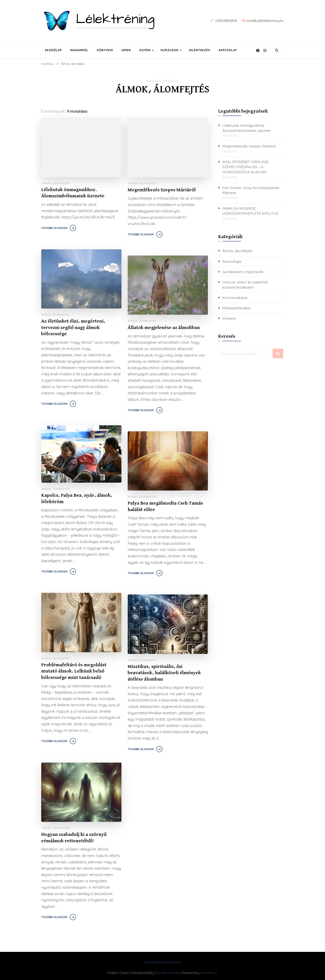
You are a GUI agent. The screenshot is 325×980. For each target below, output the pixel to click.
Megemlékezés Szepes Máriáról (162, 190)
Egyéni (145, 50)
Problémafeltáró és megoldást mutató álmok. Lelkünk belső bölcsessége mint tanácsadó (74, 671)
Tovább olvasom (54, 228)
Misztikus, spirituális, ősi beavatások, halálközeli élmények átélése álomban (164, 673)
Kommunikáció (235, 298)
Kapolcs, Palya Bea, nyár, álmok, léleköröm (77, 499)
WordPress (209, 973)
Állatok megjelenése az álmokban (164, 328)
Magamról (79, 50)
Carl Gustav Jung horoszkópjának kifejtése (252, 190)
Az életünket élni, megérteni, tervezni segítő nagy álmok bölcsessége (73, 328)
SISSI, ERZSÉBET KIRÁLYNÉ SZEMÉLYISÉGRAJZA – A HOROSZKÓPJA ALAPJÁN (246, 167)
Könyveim (105, 50)
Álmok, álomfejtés (56, 183)
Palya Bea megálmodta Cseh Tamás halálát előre (166, 507)
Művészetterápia (237, 309)
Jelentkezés (199, 50)
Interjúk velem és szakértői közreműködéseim (246, 285)
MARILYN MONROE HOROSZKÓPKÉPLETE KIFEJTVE (251, 211)
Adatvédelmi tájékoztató (163, 962)
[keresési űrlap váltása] (277, 50)
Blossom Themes (167, 973)
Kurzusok (170, 50)
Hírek (126, 50)
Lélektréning (115, 19)
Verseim (229, 319)
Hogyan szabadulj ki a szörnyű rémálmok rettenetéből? (74, 838)
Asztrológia (232, 262)
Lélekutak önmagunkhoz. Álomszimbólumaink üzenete (73, 193)
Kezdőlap (53, 50)
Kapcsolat (228, 50)
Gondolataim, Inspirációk (244, 272)
